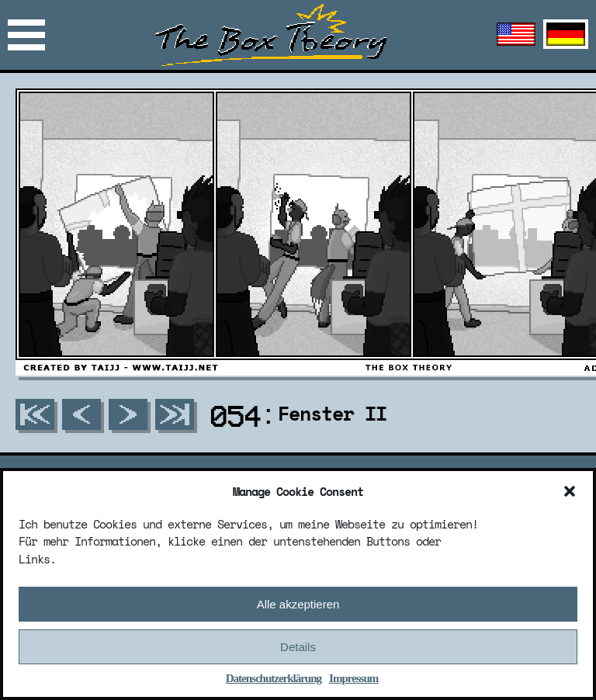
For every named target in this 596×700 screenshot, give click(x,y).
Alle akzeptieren (298, 606)
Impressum (353, 681)
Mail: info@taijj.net (101, 409)
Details (298, 648)
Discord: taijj (75, 431)
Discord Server (75, 454)
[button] (570, 493)
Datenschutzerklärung (274, 681)
